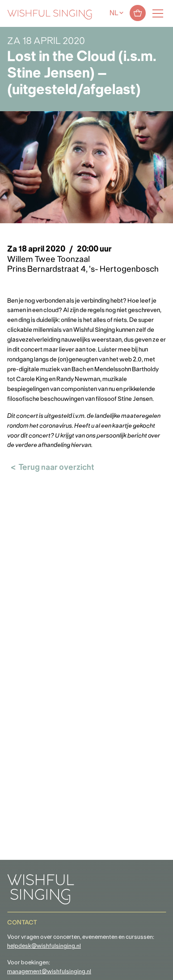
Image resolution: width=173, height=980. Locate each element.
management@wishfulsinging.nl (49, 972)
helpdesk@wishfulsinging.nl (44, 946)
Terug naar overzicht (56, 468)
